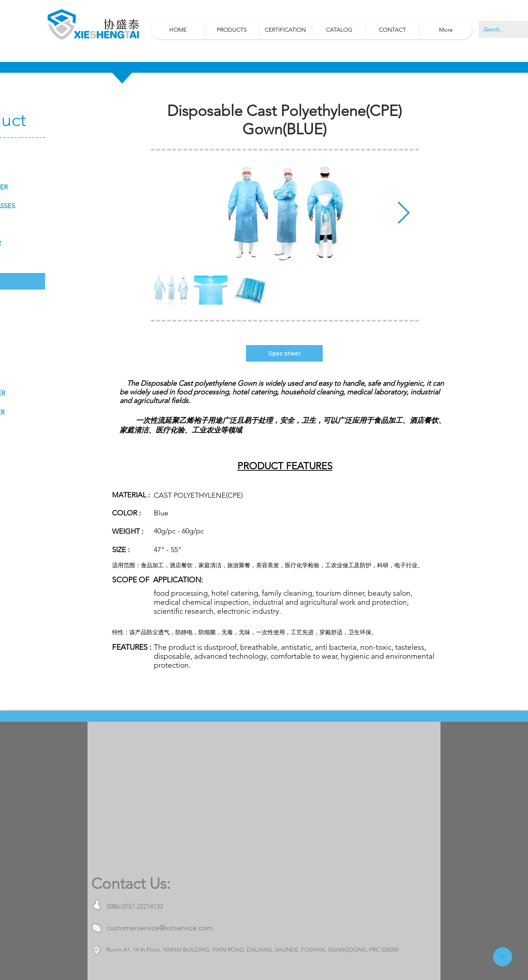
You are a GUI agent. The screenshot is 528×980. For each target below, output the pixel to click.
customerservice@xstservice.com (160, 928)
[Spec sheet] (284, 353)
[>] (503, 957)
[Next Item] (404, 214)
